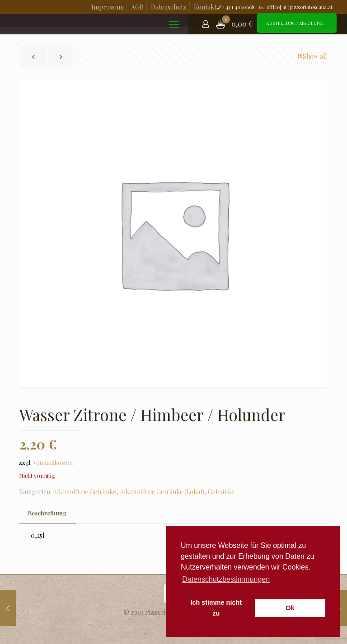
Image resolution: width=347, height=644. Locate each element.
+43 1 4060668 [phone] (239, 7)
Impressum (108, 7)
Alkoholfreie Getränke (84, 492)
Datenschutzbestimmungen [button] (226, 579)
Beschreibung (47, 513)
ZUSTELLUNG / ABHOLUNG (295, 23)
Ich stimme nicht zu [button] (216, 608)
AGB (137, 7)
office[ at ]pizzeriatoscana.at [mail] (299, 7)
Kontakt (205, 7)
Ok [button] (290, 608)
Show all (312, 56)
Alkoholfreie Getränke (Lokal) (162, 492)
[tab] (47, 513)
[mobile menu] (174, 24)
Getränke (221, 492)
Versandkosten (53, 462)
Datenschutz (169, 7)
